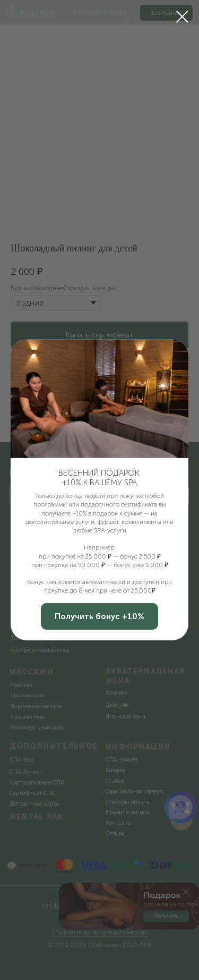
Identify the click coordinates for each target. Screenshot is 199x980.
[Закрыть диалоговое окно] (182, 17)
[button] (99, 616)
